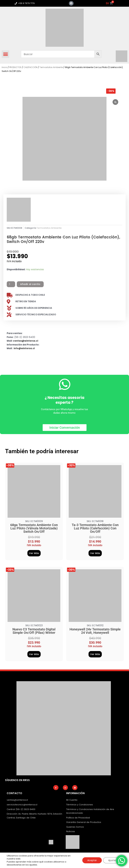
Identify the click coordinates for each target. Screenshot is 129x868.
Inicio (4, 67)
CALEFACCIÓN (30, 67)
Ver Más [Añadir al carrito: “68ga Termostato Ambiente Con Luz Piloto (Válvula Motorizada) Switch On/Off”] (34, 553)
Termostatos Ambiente (51, 67)
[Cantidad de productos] (11, 284)
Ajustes (112, 860)
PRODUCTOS (15, 67)
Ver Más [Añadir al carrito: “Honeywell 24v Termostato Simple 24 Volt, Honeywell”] (95, 654)
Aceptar (92, 860)
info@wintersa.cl (24, 348)
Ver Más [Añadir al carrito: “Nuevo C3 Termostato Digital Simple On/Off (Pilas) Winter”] (34, 654)
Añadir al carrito (30, 284)
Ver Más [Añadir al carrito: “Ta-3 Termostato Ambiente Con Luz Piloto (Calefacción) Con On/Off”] (95, 553)
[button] (5, 54)
